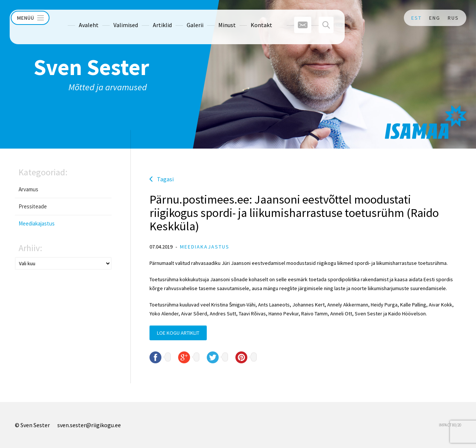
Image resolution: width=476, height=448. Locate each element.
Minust (213, 18)
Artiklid (148, 18)
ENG (435, 18)
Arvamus (28, 189)
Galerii (181, 18)
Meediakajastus (37, 223)
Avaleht (74, 18)
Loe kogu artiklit (178, 333)
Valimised (111, 18)
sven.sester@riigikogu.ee (89, 425)
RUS (453, 18)
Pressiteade (33, 206)
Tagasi (165, 179)
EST (416, 18)
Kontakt (247, 18)
